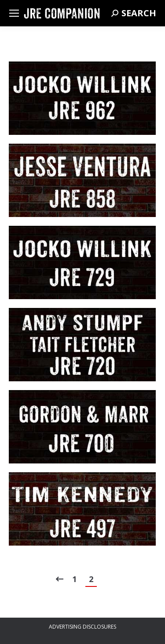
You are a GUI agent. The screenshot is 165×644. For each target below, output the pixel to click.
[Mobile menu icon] (14, 13)
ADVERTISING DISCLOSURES (82, 627)
